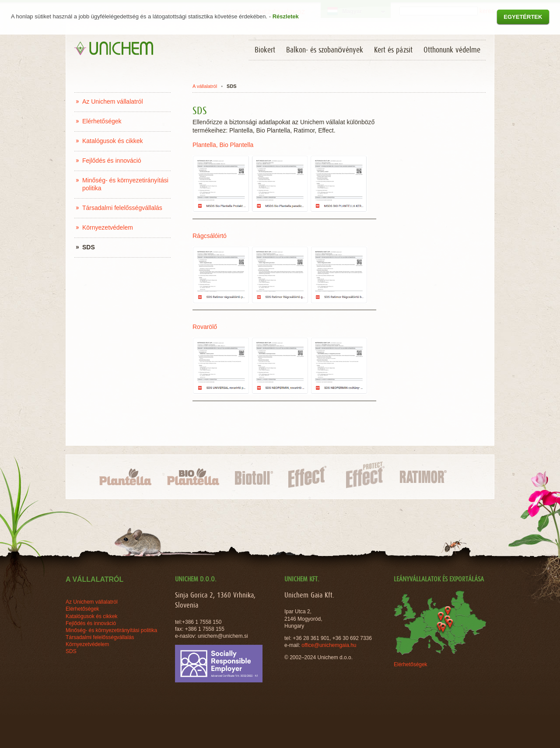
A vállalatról (205, 86)
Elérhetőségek (411, 664)
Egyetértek (523, 17)
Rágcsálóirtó (210, 236)
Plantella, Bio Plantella (223, 145)
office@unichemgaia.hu (330, 645)
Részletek (286, 16)
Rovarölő (206, 327)
